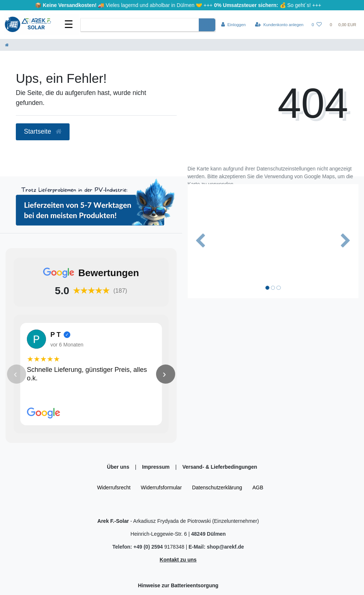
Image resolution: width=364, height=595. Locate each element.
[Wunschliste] (317, 25)
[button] (201, 241)
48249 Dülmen (208, 534)
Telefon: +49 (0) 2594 (138, 547)
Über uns (119, 467)
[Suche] (207, 25)
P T (56, 334)
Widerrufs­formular (161, 487)
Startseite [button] (43, 131)
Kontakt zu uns (178, 560)
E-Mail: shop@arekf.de (216, 547)
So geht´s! (299, 5)
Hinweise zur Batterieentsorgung (178, 585)
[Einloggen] (234, 25)
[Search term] (140, 25)
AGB (258, 487)
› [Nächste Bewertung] (164, 374)
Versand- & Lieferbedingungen (220, 467)
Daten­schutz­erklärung (217, 487)
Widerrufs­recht (114, 487)
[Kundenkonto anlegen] (279, 25)
